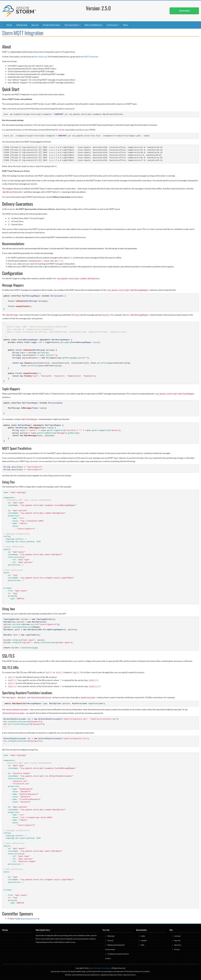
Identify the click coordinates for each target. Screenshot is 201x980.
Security (35, 25)
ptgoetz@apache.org (30, 919)
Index (143, 936)
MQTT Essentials (91, 57)
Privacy (177, 949)
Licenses (177, 936)
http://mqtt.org (40, 57)
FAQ (143, 945)
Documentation (72, 25)
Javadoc (144, 940)
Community (113, 25)
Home (9, 25)
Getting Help (22, 25)
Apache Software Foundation (100, 968)
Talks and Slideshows (93, 25)
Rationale (111, 936)
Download (184, 11)
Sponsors (178, 945)
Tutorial (110, 940)
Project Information (52, 25)
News (126, 25)
